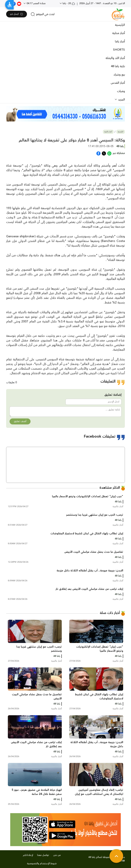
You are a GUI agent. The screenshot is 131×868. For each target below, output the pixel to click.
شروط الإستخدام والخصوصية (42, 864)
